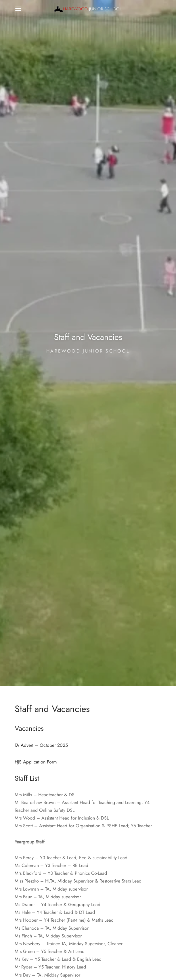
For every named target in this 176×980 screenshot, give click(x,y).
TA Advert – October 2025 (41, 745)
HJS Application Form (36, 762)
